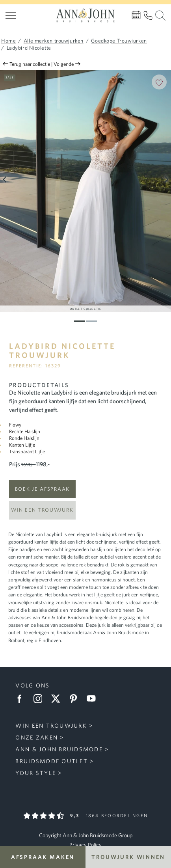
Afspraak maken (43, 857)
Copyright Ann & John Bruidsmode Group (86, 835)
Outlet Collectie (85, 309)
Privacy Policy (85, 845)
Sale (10, 77)
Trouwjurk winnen (128, 857)
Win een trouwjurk (42, 510)
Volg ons (33, 685)
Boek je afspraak (42, 489)
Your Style (36, 773)
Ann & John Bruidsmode (59, 749)
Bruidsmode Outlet (51, 761)
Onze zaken (37, 737)
